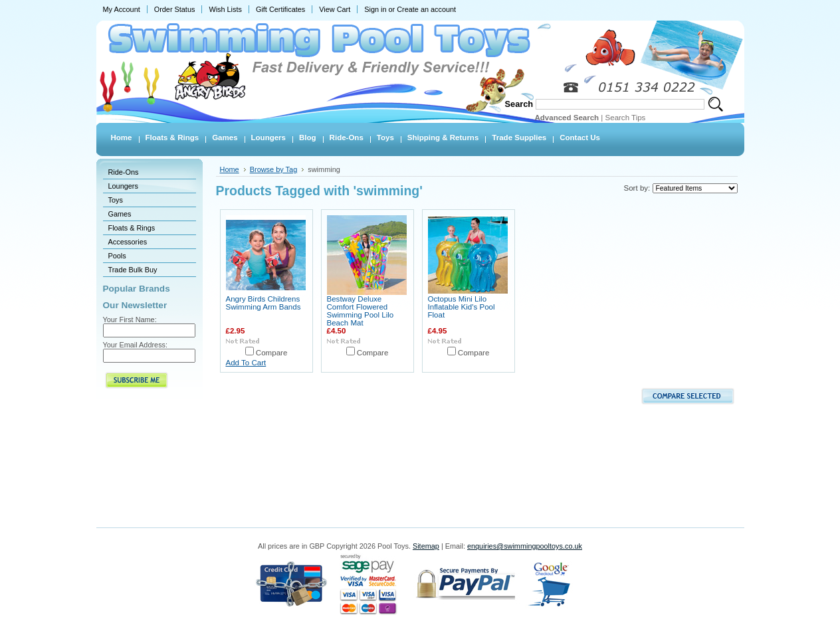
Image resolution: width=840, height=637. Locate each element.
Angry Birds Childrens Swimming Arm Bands (263, 303)
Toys (116, 200)
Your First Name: (130, 319)
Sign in (375, 9)
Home (230, 169)
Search (519, 104)
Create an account (426, 9)
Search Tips (626, 118)
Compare (272, 353)
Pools (117, 256)
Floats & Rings (132, 228)
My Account (122, 9)
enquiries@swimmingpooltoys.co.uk (525, 546)
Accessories (128, 242)
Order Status (175, 9)
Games (120, 214)
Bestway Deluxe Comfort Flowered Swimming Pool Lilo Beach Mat (361, 311)
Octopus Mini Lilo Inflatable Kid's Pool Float (462, 307)
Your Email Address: (136, 345)
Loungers (123, 186)
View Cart (335, 9)
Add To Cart (246, 363)
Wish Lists (225, 9)
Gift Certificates (280, 9)
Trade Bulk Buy (133, 270)
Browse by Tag (274, 169)
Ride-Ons (124, 172)
